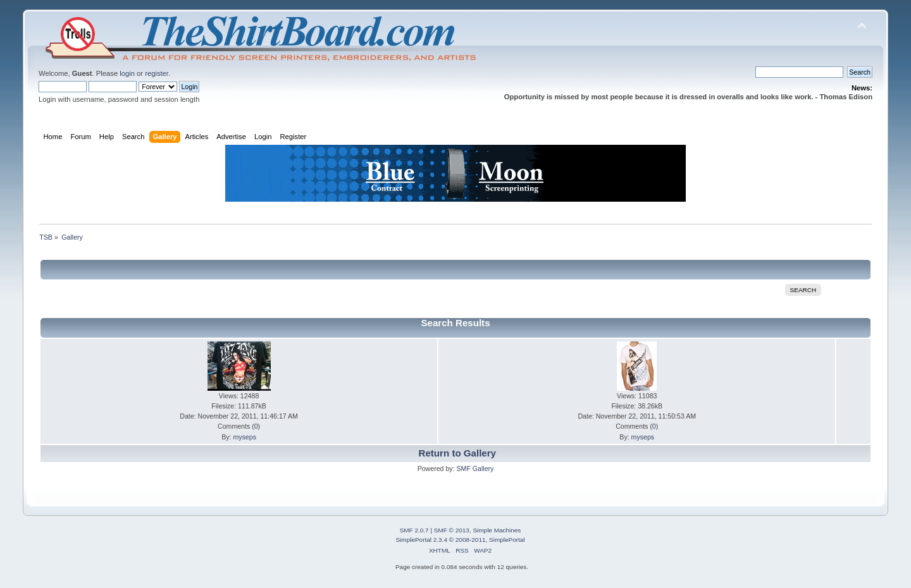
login (127, 73)
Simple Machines (497, 530)
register (157, 73)
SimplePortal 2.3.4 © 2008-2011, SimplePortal (460, 540)
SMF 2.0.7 (414, 530)
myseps (245, 437)
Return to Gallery (457, 453)
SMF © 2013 (452, 530)
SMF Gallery (475, 469)
